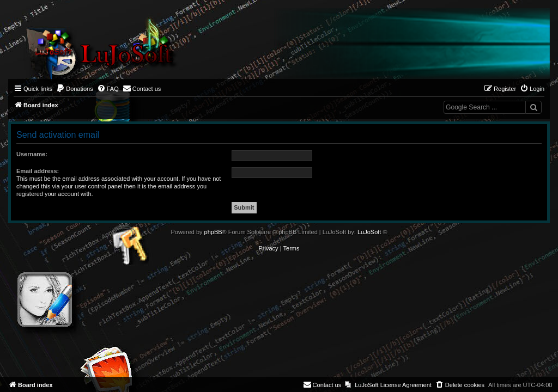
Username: (32, 154)
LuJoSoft (369, 232)
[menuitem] (75, 89)
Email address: (38, 171)
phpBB (213, 232)
